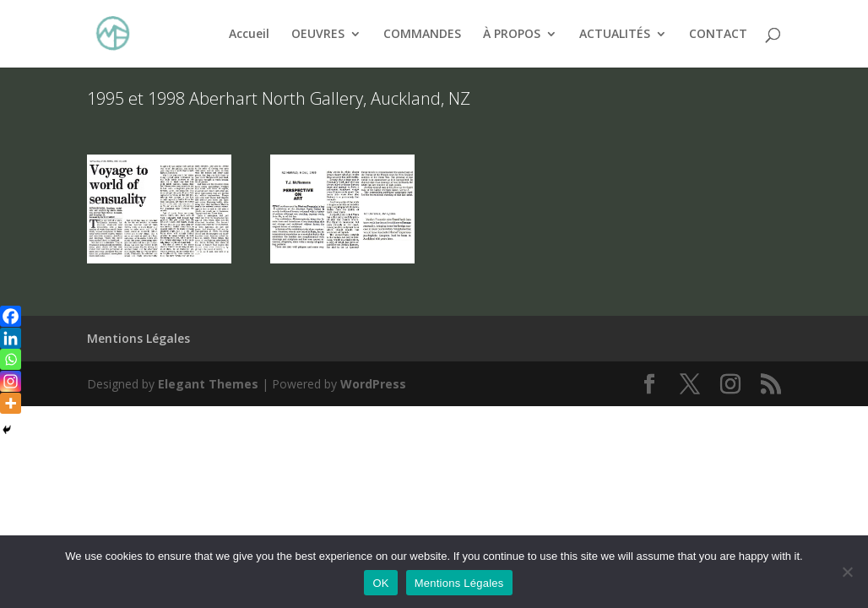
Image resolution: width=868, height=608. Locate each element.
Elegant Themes (208, 384)
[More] (11, 403)
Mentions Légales (138, 338)
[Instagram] (11, 381)
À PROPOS (512, 35)
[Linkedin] (11, 338)
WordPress (373, 384)
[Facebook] (11, 316)
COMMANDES (422, 35)
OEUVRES (318, 35)
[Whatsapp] (11, 359)
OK (380, 583)
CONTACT (718, 35)
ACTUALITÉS (615, 35)
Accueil (249, 35)
